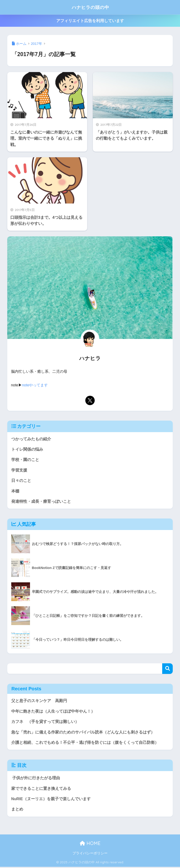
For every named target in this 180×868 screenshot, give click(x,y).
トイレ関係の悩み (27, 449)
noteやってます (35, 385)
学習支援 (19, 470)
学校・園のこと (25, 460)
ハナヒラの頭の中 (90, 7)
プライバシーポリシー (90, 854)
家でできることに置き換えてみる (41, 789)
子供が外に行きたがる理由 (36, 779)
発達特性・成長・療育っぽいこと (41, 502)
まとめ (17, 810)
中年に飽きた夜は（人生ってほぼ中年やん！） (53, 712)
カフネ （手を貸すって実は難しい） (45, 722)
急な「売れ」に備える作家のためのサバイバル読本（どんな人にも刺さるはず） (83, 733)
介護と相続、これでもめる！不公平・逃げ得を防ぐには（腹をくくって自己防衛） (85, 743)
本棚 (15, 491)
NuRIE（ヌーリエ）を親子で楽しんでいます (51, 800)
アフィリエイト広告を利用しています (90, 21)
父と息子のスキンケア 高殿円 (39, 701)
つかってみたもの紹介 (31, 439)
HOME (90, 844)
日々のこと (21, 481)
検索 (167, 669)
